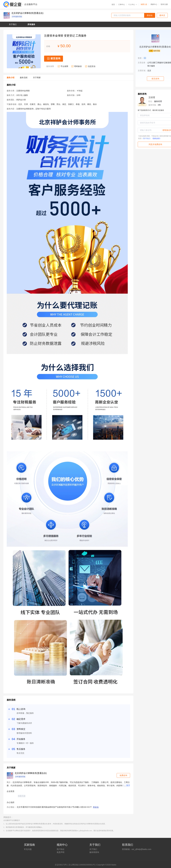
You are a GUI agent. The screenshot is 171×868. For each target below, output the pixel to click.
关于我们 (93, 849)
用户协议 (61, 849)
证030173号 (62, 865)
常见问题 (28, 849)
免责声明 (61, 852)
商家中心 (154, 4)
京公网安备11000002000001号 (82, 865)
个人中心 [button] (133, 5)
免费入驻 (144, 4)
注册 (166, 4)
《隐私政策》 (156, 138)
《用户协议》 (146, 138)
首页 (113, 5)
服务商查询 (94, 852)
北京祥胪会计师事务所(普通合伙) (27, 13)
